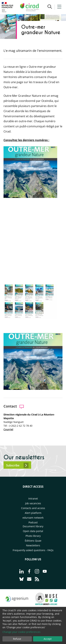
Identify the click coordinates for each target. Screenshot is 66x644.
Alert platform (33, 513)
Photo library (33, 536)
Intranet (33, 499)
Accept (48, 639)
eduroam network (33, 518)
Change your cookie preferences (21, 632)
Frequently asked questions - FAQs (33, 550)
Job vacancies (33, 503)
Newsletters (33, 545)
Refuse (17, 639)
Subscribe (17, 465)
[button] (50, 7)
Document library (33, 526)
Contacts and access (33, 508)
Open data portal (33, 531)
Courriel (8, 429)
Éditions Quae (33, 541)
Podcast (33, 522)
